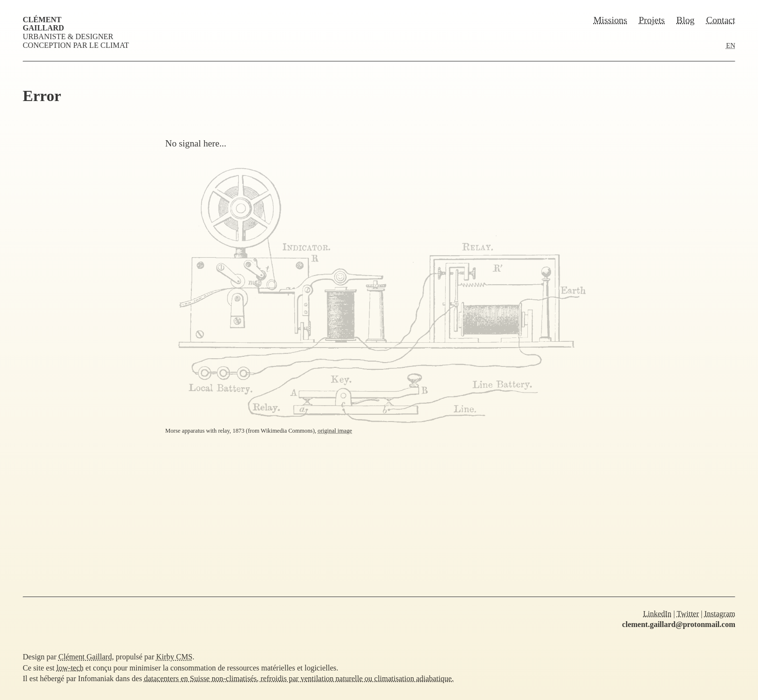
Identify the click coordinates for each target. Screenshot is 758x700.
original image (335, 431)
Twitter (688, 614)
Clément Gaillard (43, 24)
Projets (652, 20)
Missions (610, 20)
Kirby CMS (174, 657)
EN (731, 45)
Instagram (720, 614)
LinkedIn (657, 614)
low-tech (70, 668)
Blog (685, 20)
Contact (721, 20)
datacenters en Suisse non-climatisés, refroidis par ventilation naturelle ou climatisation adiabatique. (299, 678)
